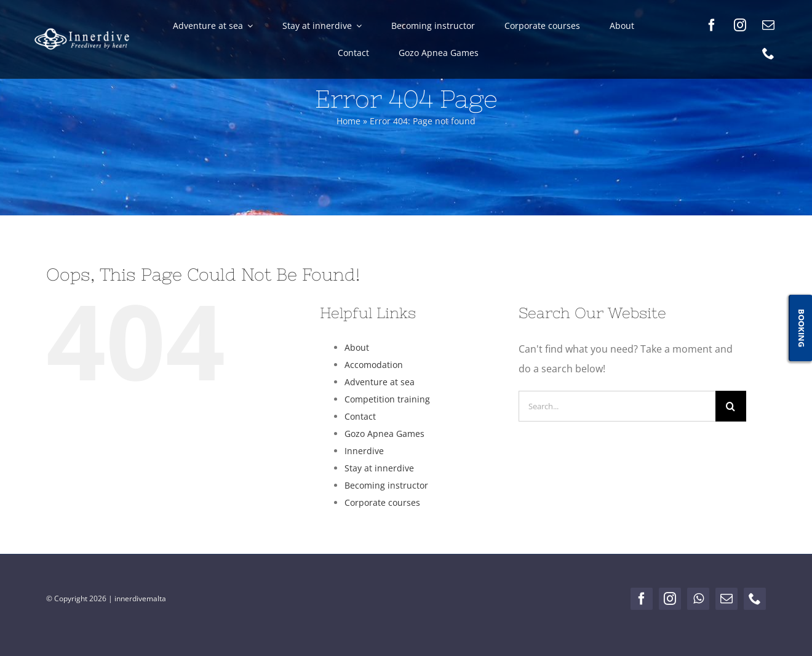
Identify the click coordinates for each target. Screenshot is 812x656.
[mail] (768, 25)
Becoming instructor (386, 485)
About (357, 347)
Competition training (387, 399)
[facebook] (712, 25)
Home (348, 121)
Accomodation (374, 365)
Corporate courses (382, 502)
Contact (360, 416)
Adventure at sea (380, 382)
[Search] (731, 406)
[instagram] (740, 25)
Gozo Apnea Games (384, 434)
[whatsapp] (698, 599)
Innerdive (364, 451)
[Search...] (617, 406)
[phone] (768, 54)
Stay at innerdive (379, 468)
